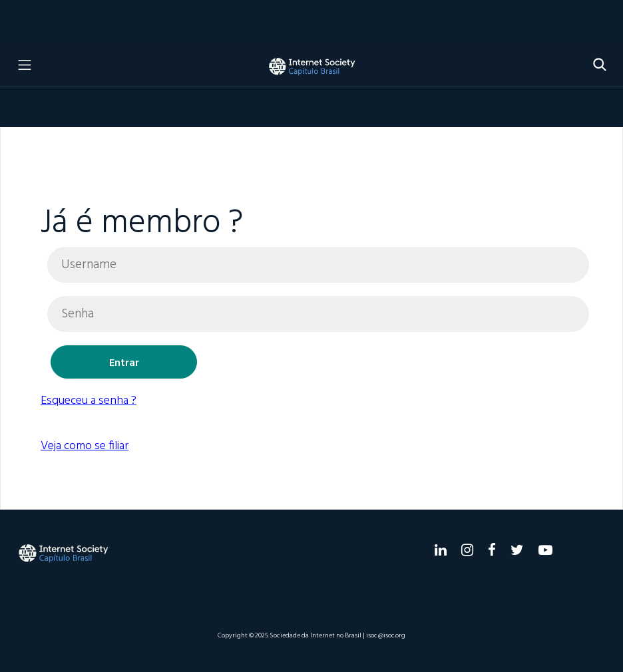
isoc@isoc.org (386, 635)
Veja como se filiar (85, 446)
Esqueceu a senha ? (89, 401)
